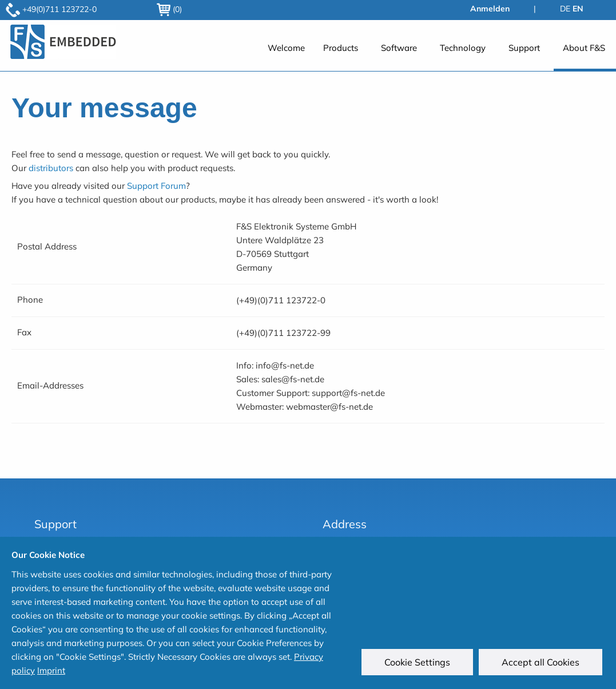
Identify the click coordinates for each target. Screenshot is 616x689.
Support (524, 48)
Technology (463, 48)
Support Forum (156, 186)
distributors (51, 168)
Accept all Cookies (543, 664)
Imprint (51, 670)
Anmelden (490, 9)
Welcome (286, 48)
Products (341, 48)
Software (399, 48)
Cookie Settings (420, 664)
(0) (169, 9)
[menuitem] (286, 54)
